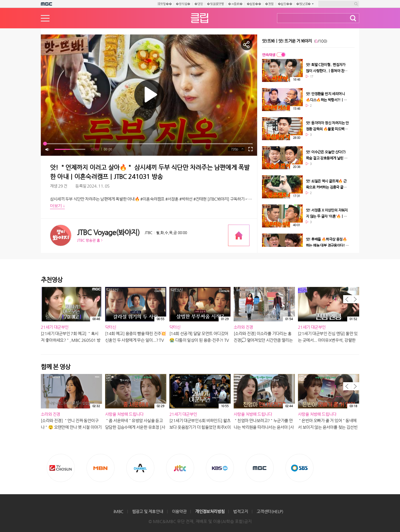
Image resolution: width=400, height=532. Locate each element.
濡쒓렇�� (165, 4)
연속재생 (269, 55)
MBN (101, 468)
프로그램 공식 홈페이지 (239, 235)
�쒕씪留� (183, 4)
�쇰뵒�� (254, 4)
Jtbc (180, 468)
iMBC (118, 511)
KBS (220, 468)
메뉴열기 (45, 18)
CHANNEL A (140, 468)
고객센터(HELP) (270, 511)
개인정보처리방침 (210, 511)
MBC (260, 468)
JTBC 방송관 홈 (89, 240)
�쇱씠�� (285, 4)
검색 (353, 18)
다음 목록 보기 (355, 299)
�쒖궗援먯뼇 (215, 4)
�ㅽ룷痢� (235, 4)
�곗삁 (269, 4)
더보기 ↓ (57, 206)
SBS (299, 468)
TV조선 (61, 468)
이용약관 (179, 511)
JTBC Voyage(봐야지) (108, 232)
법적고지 (241, 511)
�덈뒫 (199, 4)
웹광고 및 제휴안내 (148, 511)
